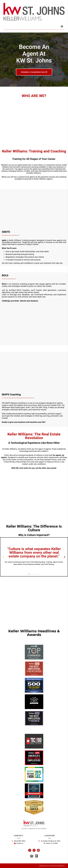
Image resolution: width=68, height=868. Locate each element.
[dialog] (62, 26)
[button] (3, 557)
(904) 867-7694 (19, 841)
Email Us (19, 843)
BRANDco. (61, 866)
